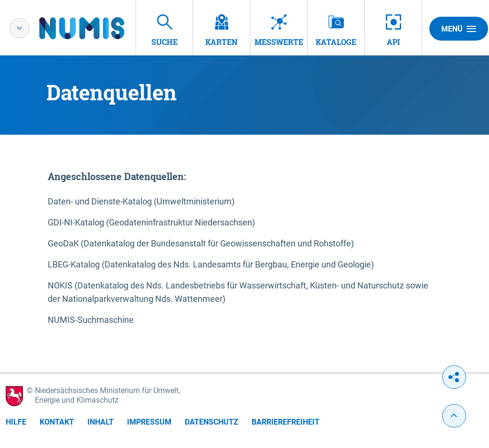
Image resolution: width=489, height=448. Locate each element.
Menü (459, 29)
